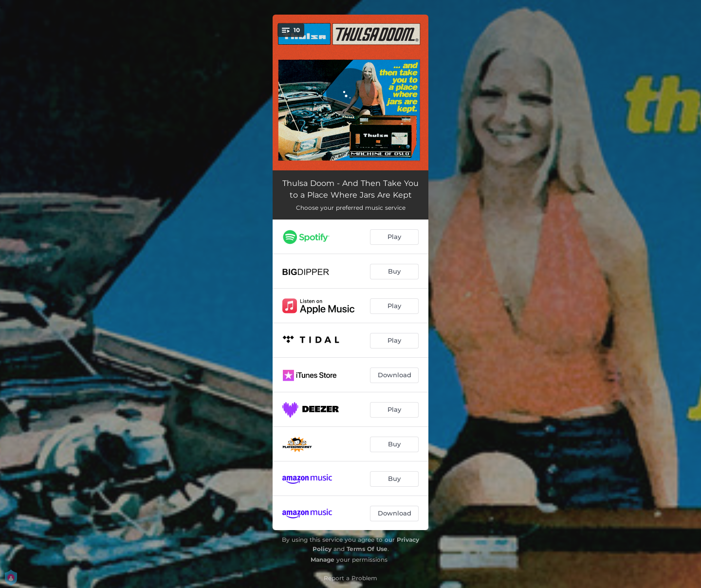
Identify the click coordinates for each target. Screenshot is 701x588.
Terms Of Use (367, 549)
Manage (323, 560)
